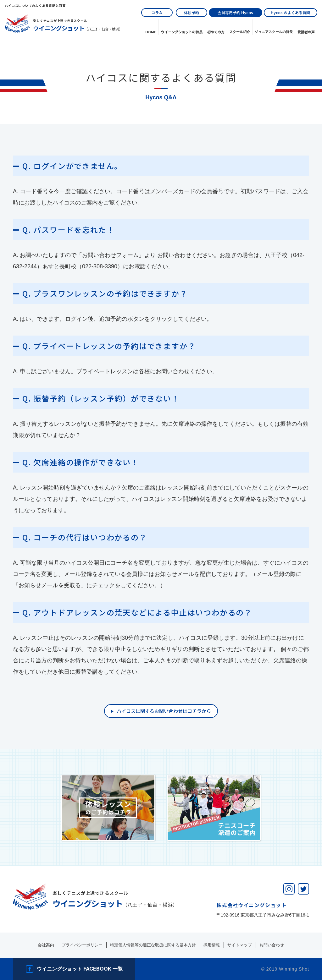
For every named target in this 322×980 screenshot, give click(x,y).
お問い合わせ (272, 945)
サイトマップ (240, 945)
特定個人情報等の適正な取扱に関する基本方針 (153, 945)
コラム (157, 12)
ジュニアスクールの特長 (274, 32)
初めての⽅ (216, 32)
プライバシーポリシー (82, 945)
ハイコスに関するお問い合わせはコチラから (164, 711)
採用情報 (212, 945)
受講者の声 (306, 32)
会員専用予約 (235, 12)
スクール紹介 (240, 32)
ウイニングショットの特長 (182, 32)
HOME (151, 32)
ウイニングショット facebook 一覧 (80, 969)
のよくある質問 (290, 12)
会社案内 (46, 945)
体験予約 (192, 12)
